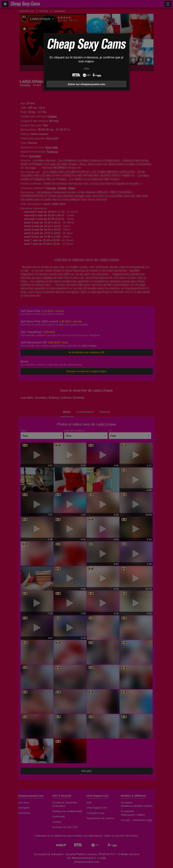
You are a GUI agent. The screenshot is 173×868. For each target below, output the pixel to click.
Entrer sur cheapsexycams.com (86, 84)
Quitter (86, 68)
